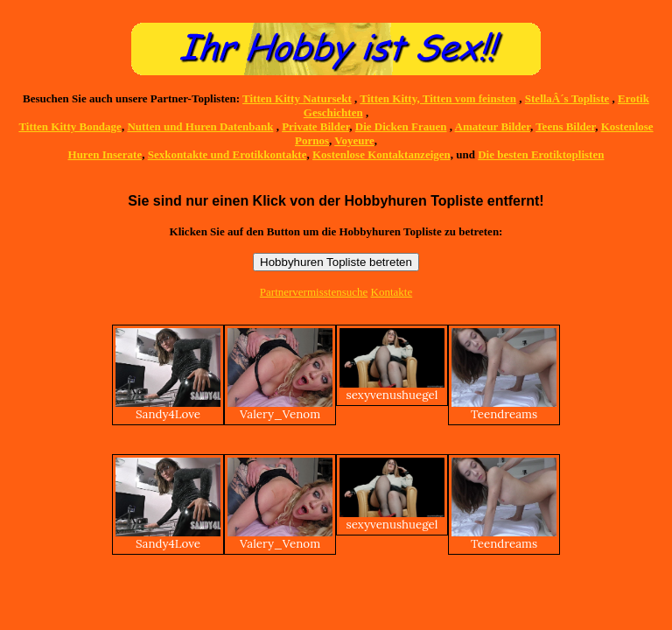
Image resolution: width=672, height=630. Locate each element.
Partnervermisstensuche (314, 292)
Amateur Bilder (493, 126)
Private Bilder (315, 126)
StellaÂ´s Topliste (567, 98)
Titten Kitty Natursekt (297, 98)
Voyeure (354, 140)
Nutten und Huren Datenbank (200, 126)
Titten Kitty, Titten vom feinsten (438, 98)
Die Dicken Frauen (401, 126)
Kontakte (392, 292)
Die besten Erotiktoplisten (541, 154)
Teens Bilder (565, 126)
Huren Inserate (105, 154)
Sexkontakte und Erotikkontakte (227, 154)
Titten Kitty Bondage (70, 126)
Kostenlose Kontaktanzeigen (381, 154)
